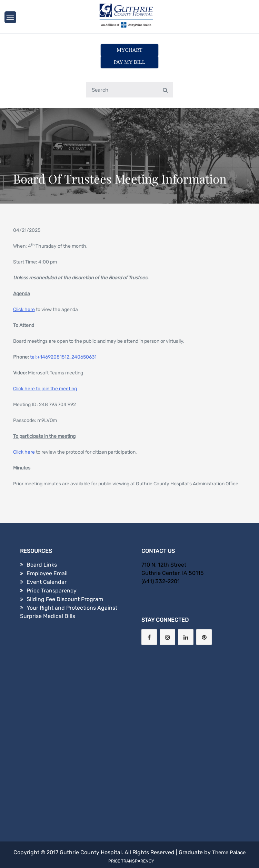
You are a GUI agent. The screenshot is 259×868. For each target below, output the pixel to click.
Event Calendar (47, 570)
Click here (24, 297)
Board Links (42, 553)
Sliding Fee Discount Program (65, 587)
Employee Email (47, 561)
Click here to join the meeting (45, 377)
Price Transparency (52, 578)
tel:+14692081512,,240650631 (63, 345)
